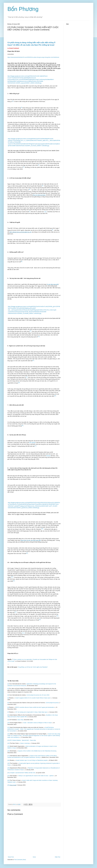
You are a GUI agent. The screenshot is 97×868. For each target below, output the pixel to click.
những (10, 124)
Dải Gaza (43, 646)
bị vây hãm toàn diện (53, 284)
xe (16, 294)
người (12, 594)
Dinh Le (15, 804)
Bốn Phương (23, 9)
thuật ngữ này (14, 192)
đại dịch (48, 456)
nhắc (31, 329)
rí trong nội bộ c (15, 193)
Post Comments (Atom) (20, 860)
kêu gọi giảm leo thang (39, 195)
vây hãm (14, 278)
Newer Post (11, 857)
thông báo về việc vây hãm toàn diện (31, 540)
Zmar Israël (13, 785)
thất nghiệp (32, 442)
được (17, 70)
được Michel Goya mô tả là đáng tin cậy (20, 232)
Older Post (58, 857)
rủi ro (23, 633)
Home (34, 857)
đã (17, 210)
